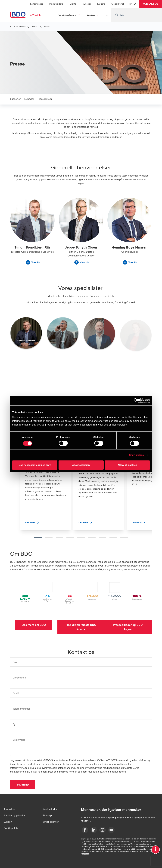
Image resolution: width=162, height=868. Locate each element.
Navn (16, 662)
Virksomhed (19, 678)
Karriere (101, 4)
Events (73, 4)
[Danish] (131, 4)
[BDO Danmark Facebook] (85, 830)
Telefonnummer (21, 709)
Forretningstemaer (67, 15)
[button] (151, 4)
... (107, 15)
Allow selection (81, 465)
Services (91, 15)
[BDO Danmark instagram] (103, 830)
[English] (135, 4)
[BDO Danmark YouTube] (111, 830)
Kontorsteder (37, 4)
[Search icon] (117, 15)
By (14, 724)
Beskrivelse (19, 740)
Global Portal (118, 4)
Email (16, 693)
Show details (136, 455)
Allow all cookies (127, 465)
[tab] (38, 538)
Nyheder (87, 4)
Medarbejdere (56, 4)
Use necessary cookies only (35, 465)
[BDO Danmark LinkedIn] (94, 830)
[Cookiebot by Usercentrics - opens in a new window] (136, 401)
